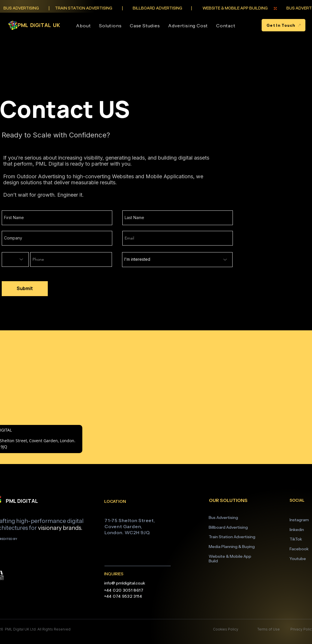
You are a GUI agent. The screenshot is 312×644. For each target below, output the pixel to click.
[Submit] (25, 289)
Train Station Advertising (232, 537)
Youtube (298, 559)
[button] (110, 26)
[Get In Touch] (284, 25)
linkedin (297, 530)
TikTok (296, 539)
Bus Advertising (223, 517)
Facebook (299, 549)
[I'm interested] (177, 260)
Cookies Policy (226, 629)
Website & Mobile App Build (230, 559)
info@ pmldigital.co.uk (125, 583)
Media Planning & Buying (232, 547)
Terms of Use (268, 629)
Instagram (299, 520)
